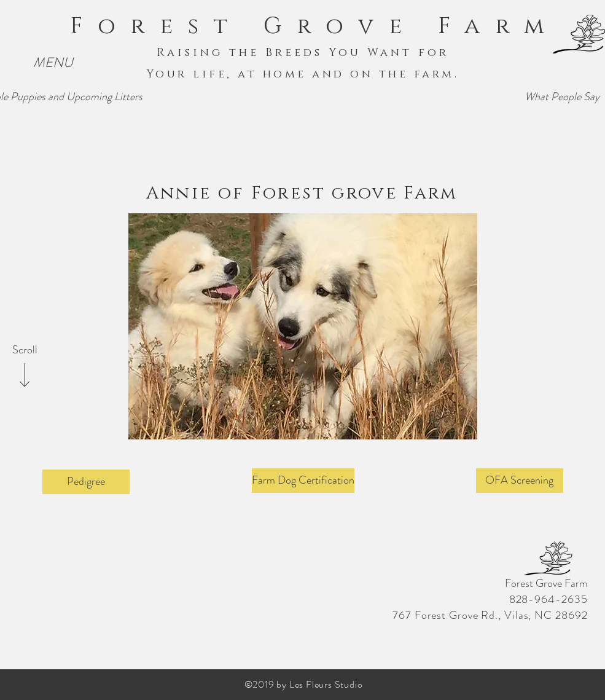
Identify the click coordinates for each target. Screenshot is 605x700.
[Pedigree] (86, 482)
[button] (53, 63)
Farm (498, 26)
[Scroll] (25, 350)
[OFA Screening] (520, 481)
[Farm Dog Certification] (303, 481)
